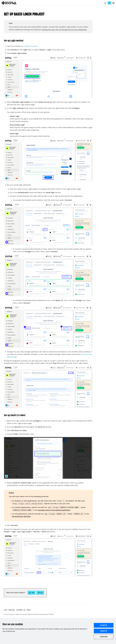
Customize (104, 637)
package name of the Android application (54, 510)
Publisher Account (30, 46)
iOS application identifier (21, 517)
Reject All (104, 631)
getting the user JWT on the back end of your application (64, 30)
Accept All (104, 625)
